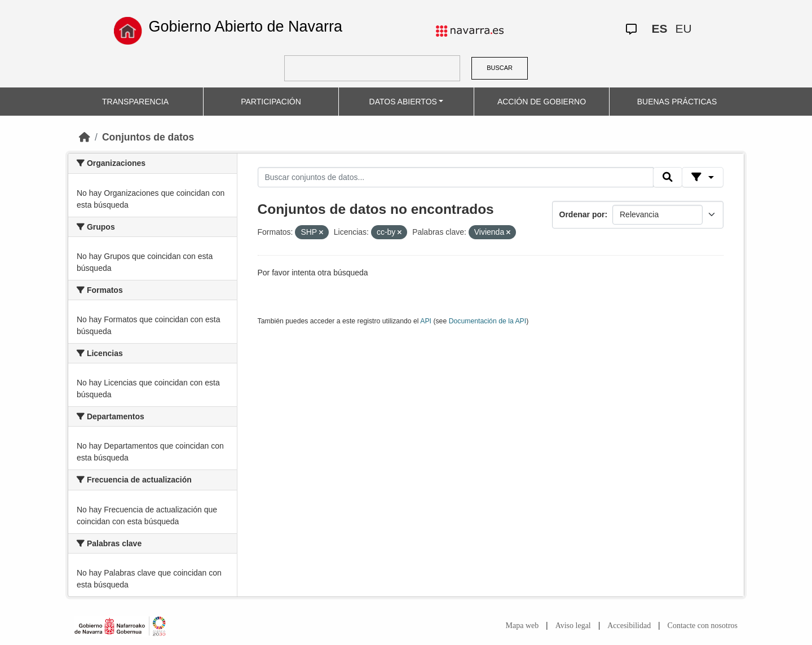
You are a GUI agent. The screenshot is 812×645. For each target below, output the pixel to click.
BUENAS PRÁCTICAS (677, 102)
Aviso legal (573, 626)
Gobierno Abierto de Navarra (245, 27)
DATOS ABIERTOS (403, 102)
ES (659, 28)
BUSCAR (500, 68)
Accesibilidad (629, 626)
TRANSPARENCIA (135, 102)
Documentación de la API (488, 321)
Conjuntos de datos (148, 137)
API (426, 321)
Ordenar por (582, 214)
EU (683, 28)
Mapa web (522, 626)
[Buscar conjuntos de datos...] (456, 177)
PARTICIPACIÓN (271, 102)
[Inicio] (85, 137)
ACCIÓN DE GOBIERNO (542, 102)
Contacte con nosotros (703, 626)
